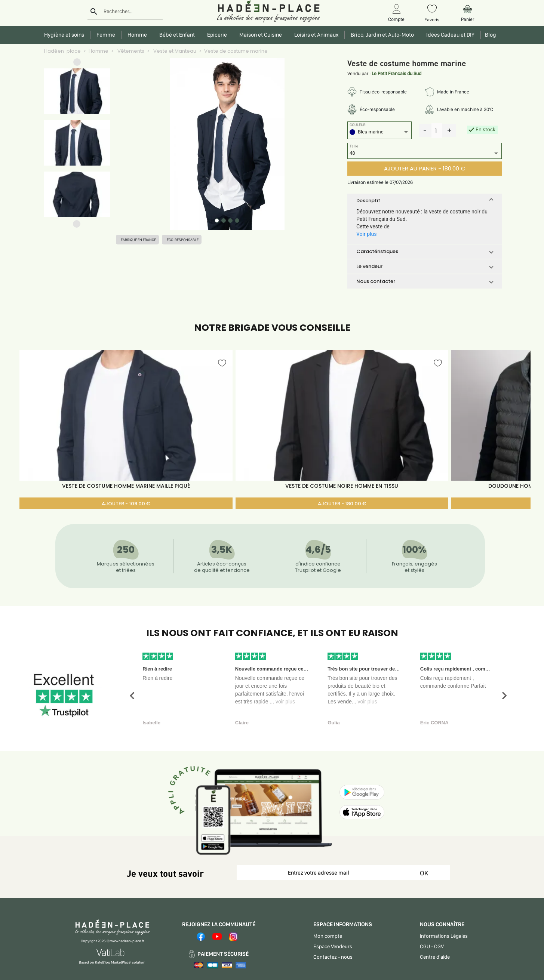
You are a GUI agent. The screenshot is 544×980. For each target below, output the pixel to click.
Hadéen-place (62, 51)
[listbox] (379, 133)
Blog (489, 35)
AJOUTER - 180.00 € (342, 504)
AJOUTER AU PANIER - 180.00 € (425, 168)
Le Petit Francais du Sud (397, 73)
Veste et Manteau (174, 51)
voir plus (285, 702)
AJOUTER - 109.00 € (126, 504)
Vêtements (130, 51)
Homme (99, 51)
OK (424, 873)
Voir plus (366, 234)
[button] (77, 64)
